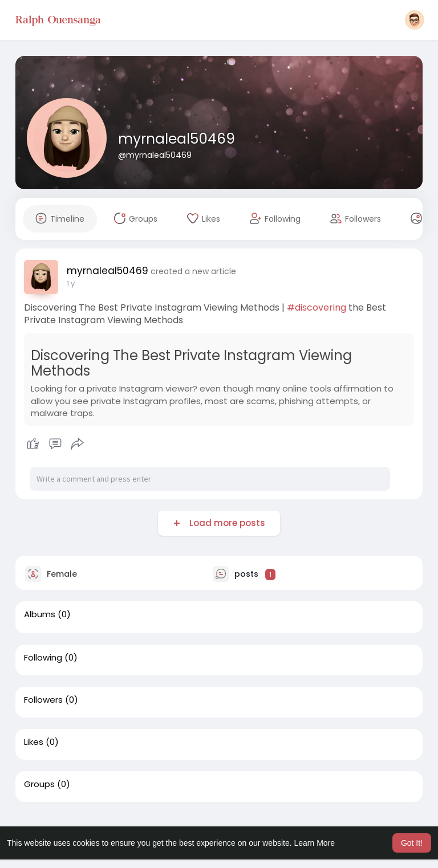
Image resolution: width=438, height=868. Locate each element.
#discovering (317, 307)
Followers (43, 700)
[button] (415, 20)
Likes (34, 742)
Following (43, 658)
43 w (76, 284)
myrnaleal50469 (177, 139)
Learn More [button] (315, 843)
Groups (39, 784)
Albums (40, 614)
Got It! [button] (412, 843)
